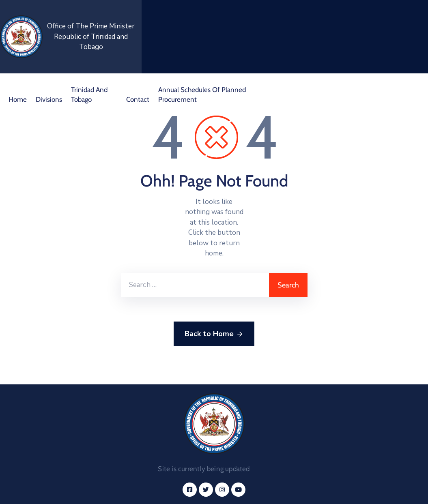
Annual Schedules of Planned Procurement (202, 94)
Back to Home (214, 334)
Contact (138, 99)
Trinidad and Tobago (89, 94)
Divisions (49, 99)
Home (18, 99)
